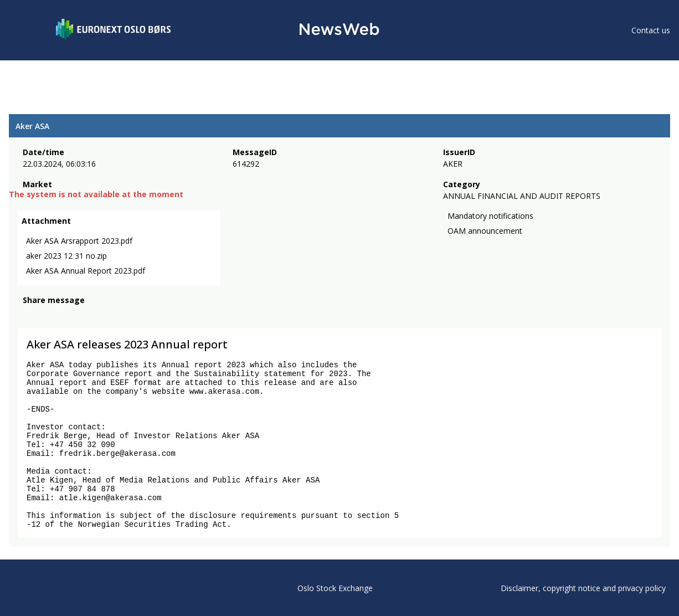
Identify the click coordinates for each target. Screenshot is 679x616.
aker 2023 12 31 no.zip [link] (66, 256)
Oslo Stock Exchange (335, 588)
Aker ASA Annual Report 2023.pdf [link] (86, 271)
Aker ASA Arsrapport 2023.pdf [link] (79, 241)
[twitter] (47, 315)
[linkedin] (67, 315)
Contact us (651, 30)
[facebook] (29, 315)
